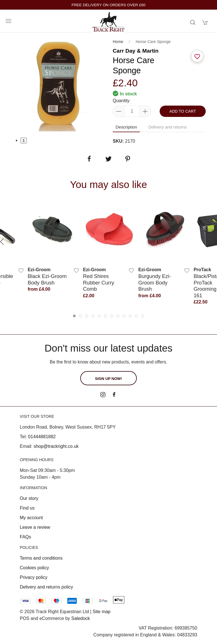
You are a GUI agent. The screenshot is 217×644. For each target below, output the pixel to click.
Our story (29, 498)
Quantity (121, 101)
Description (126, 127)
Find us (27, 508)
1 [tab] (24, 141)
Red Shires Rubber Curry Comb (99, 283)
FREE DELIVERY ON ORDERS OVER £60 (108, 5)
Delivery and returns (168, 127)
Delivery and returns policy (46, 587)
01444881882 (42, 437)
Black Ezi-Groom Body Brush (47, 280)
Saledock (81, 618)
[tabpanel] (58, 85)
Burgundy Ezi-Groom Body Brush (155, 283)
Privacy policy (34, 577)
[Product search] (193, 22)
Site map (102, 612)
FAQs (25, 537)
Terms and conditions (41, 558)
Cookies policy (34, 568)
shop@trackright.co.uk (56, 446)
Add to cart (183, 111)
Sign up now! (108, 379)
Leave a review (35, 527)
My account (31, 518)
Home (118, 42)
